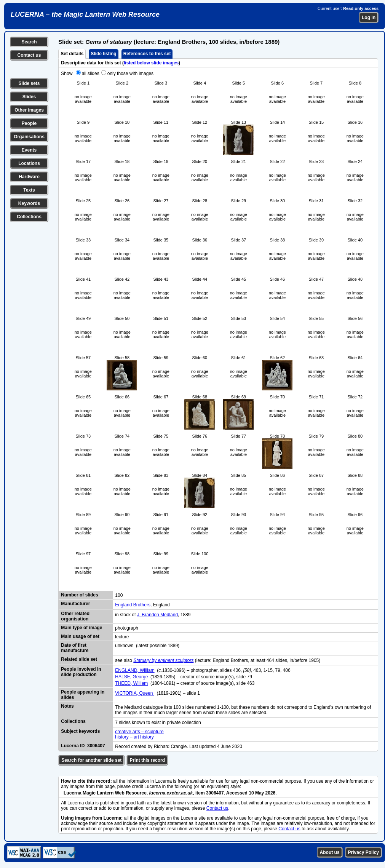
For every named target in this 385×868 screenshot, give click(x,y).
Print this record (147, 760)
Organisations (29, 137)
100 (119, 595)
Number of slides (79, 595)
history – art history (134, 737)
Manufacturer (75, 604)
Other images (29, 110)
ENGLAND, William (135, 670)
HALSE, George (131, 677)
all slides (91, 74)
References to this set (147, 54)
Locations (29, 163)
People (29, 123)
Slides (29, 97)
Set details (72, 54)
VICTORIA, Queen (135, 693)
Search (29, 42)
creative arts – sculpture (139, 732)
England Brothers (133, 605)
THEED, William (131, 683)
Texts (29, 190)
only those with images (130, 74)
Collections (29, 217)
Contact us (29, 55)
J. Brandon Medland (157, 615)
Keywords (29, 203)
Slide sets (29, 83)
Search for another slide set (91, 760)
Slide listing (103, 54)
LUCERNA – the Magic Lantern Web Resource (85, 14)
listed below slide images (151, 63)
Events (29, 150)
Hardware (29, 177)
